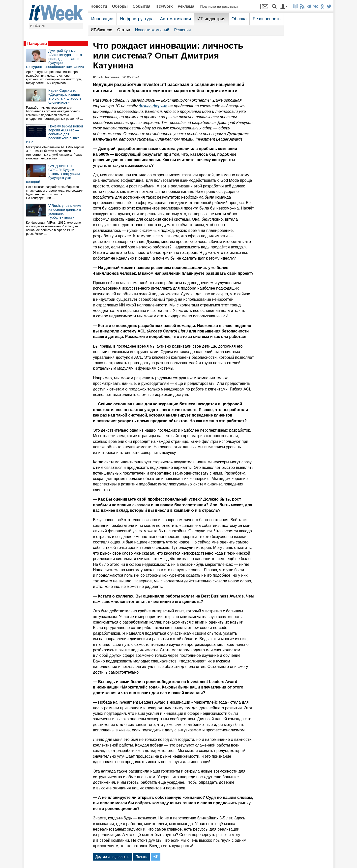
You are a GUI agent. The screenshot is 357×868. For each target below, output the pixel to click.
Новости (99, 6)
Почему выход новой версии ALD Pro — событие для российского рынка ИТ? (54, 134)
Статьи (124, 30)
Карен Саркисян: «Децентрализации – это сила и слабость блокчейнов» (66, 96)
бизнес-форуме (153, 106)
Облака (239, 19)
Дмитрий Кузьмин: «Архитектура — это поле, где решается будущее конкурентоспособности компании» (55, 59)
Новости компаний (152, 30)
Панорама (37, 44)
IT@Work (164, 6)
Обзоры (120, 6)
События (142, 6)
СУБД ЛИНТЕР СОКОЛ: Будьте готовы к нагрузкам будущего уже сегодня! (53, 174)
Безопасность (267, 19)
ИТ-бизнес (37, 26)
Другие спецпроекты (112, 857)
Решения (182, 30)
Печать (141, 857)
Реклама (186, 6)
